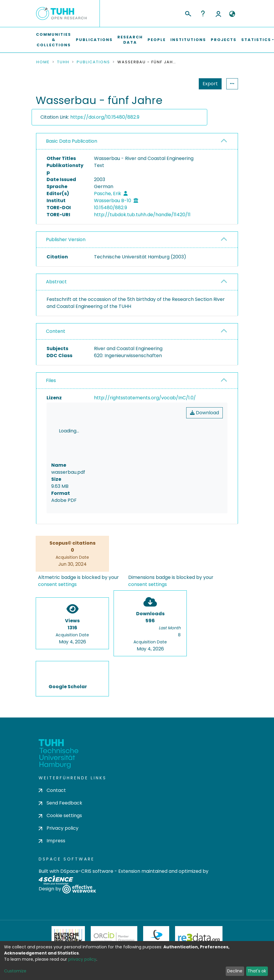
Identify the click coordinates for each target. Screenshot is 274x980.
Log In (218, 13)
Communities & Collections (54, 40)
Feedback (137, 965)
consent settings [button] (57, 550)
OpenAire (136, 933)
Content (56, 331)
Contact (52, 756)
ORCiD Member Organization (114, 904)
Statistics (208, 84)
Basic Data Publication (72, 141)
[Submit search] (188, 13)
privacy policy (82, 959)
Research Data (130, 40)
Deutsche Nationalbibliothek (68, 904)
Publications (94, 40)
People (157, 40)
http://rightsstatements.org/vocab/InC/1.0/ (145, 398)
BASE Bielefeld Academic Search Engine (182, 933)
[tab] (137, 141)
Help (203, 13)
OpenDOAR (90, 933)
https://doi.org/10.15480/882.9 (105, 117)
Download (204, 413)
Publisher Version (66, 240)
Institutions (188, 40)
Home (43, 62)
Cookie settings (60, 782)
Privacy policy (59, 794)
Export (181, 84)
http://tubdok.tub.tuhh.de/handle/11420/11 (142, 215)
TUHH (63, 62)
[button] (232, 14)
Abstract (56, 282)
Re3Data (199, 904)
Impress (52, 807)
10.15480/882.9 (111, 208)
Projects (224, 40)
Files (51, 380)
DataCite (156, 904)
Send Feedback (60, 769)
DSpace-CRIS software (87, 837)
